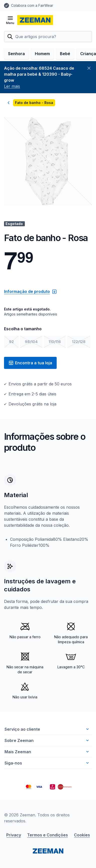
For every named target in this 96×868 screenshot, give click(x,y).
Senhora (16, 54)
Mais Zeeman (47, 752)
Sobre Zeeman (47, 740)
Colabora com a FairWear (32, 5)
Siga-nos (47, 763)
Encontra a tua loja (30, 363)
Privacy (14, 835)
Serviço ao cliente (47, 729)
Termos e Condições (47, 835)
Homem (42, 54)
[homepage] (35, 20)
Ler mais (12, 86)
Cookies (82, 835)
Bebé (65, 54)
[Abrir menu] (10, 20)
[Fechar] (89, 68)
